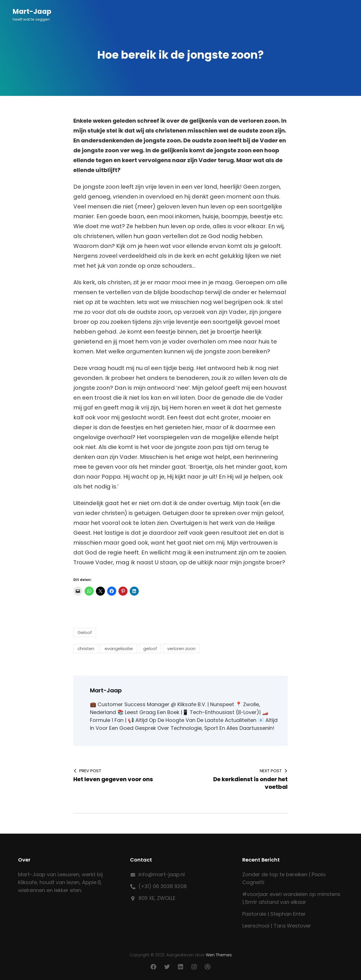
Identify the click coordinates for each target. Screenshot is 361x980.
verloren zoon (181, 648)
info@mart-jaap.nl (162, 874)
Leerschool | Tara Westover (277, 926)
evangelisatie (119, 648)
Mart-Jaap (32, 11)
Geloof (85, 632)
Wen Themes (219, 955)
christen (86, 648)
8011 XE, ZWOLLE (157, 898)
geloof (150, 648)
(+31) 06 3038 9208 (163, 886)
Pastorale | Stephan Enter (274, 914)
